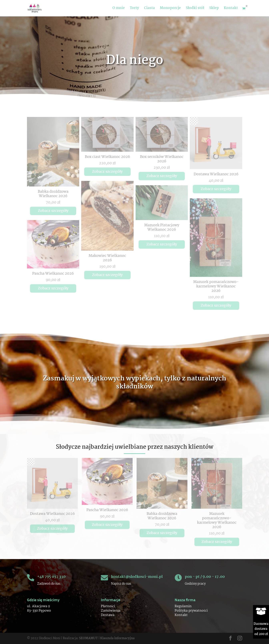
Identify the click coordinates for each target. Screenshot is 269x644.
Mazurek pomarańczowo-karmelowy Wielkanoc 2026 (216, 286)
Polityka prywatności (191, 611)
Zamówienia (111, 611)
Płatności (108, 606)
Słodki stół (195, 9)
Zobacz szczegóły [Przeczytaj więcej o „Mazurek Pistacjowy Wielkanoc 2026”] (162, 244)
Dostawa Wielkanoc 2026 (216, 174)
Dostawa (108, 615)
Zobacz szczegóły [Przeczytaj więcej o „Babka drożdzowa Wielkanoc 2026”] (53, 211)
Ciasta (149, 9)
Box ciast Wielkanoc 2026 (107, 157)
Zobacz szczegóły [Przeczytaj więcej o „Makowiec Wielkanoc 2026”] (107, 275)
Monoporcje (170, 9)
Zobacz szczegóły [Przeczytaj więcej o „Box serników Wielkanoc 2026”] (162, 176)
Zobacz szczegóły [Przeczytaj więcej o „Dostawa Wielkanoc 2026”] (216, 189)
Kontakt (231, 9)
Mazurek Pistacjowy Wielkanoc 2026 (162, 227)
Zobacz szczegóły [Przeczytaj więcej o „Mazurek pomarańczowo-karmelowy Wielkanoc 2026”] (216, 306)
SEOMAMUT (88, 638)
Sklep (214, 9)
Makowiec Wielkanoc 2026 (107, 258)
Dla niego (135, 61)
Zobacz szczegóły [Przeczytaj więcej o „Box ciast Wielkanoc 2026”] (107, 172)
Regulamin (183, 606)
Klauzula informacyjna (117, 638)
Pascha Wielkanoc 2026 (53, 274)
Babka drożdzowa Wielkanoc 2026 (53, 194)
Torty (134, 9)
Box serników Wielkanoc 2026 (162, 159)
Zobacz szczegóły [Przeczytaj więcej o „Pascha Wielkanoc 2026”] (53, 288)
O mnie (119, 9)
